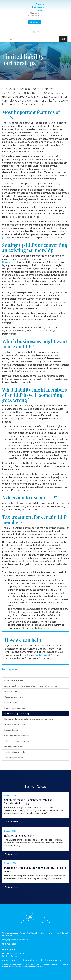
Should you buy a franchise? (17, 736)
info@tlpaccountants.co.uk (15, 940)
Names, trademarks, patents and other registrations (29, 719)
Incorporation (11, 702)
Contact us (15, 960)
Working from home (14, 747)
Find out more (11, 822)
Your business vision (14, 758)
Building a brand (12, 691)
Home (5, 960)
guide (5, 238)
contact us (41, 655)
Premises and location (15, 725)
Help (61, 960)
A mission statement (14, 675)
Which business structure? (17, 741)
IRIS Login (35, 22)
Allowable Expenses (14, 680)
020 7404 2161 (9, 944)
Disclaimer (52, 960)
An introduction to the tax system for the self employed (31, 686)
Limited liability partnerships (17, 713)
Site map (26, 960)
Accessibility (39, 960)
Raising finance (11, 730)
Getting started (12, 669)
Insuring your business (15, 708)
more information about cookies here (28, 966)
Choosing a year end (14, 697)
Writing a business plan (15, 752)
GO (63, 39)
